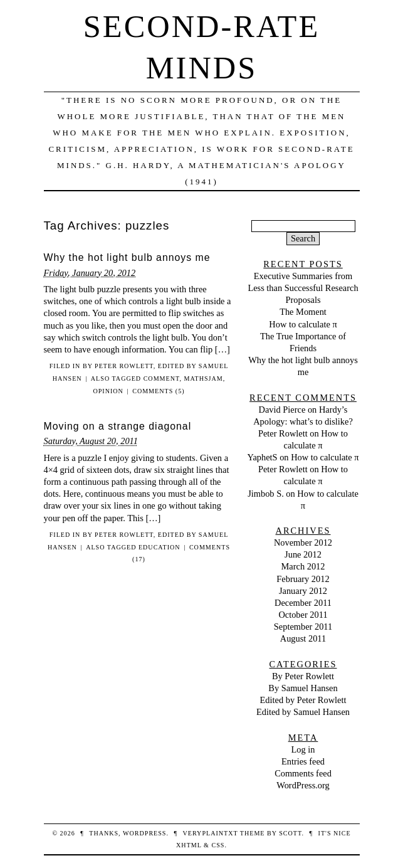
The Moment (303, 312)
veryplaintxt (211, 833)
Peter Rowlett (283, 433)
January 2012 (303, 591)
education (160, 547)
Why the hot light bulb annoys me (127, 257)
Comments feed (303, 773)
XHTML (189, 845)
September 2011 (303, 627)
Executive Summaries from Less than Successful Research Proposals (303, 288)
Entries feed (303, 761)
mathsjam (203, 378)
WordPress (144, 833)
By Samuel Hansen (303, 688)
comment (162, 378)
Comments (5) (158, 391)
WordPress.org (303, 785)
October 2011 (303, 615)
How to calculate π (303, 324)
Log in (303, 749)
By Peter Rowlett (118, 366)
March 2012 (303, 566)
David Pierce (282, 410)
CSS (218, 845)
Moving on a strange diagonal (118, 426)
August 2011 (303, 638)
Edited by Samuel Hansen (303, 712)
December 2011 (303, 603)
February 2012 (303, 579)
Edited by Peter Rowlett (303, 700)
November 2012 (303, 542)
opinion (108, 391)
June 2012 (303, 554)
